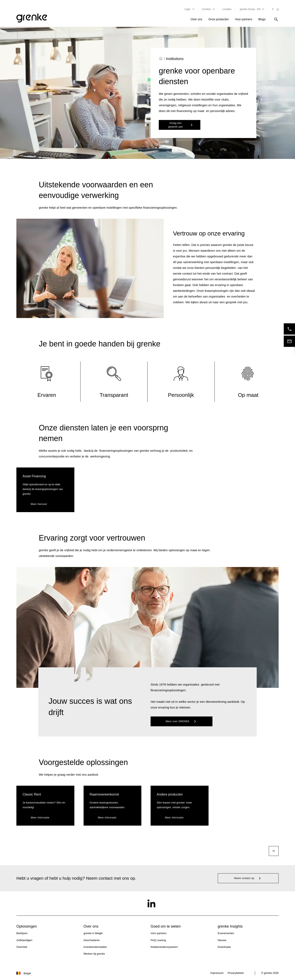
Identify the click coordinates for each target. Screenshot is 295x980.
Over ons (196, 19)
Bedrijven (22, 933)
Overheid (22, 947)
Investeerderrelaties (95, 947)
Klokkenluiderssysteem (164, 947)
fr (273, 9)
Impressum (217, 973)
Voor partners (244, 19)
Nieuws (222, 940)
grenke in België (93, 933)
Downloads (224, 947)
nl (278, 9)
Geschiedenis (92, 940)
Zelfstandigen (24, 940)
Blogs (262, 19)
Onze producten (219, 19)
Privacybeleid (235, 973)
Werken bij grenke (94, 954)
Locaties (227, 9)
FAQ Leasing (158, 940)
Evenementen (226, 933)
